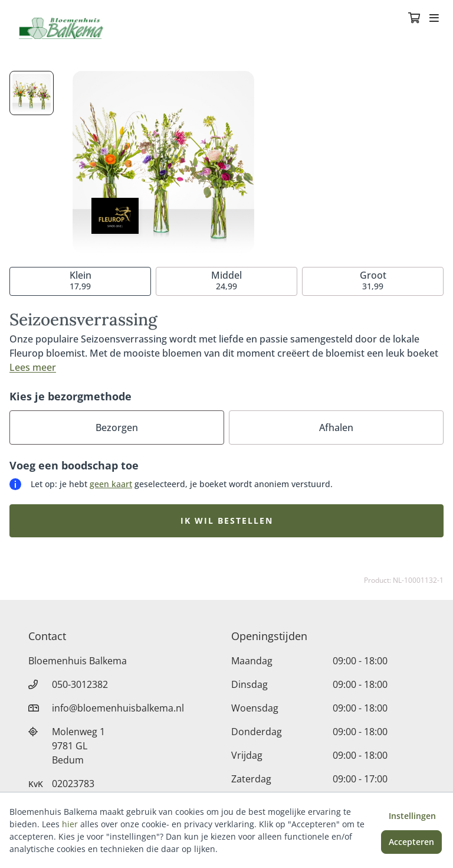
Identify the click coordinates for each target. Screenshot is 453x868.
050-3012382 (80, 684)
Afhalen (336, 428)
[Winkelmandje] (414, 19)
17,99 (81, 280)
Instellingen (412, 816)
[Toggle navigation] (434, 19)
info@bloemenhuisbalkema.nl (118, 708)
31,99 (373, 280)
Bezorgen (117, 428)
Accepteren (411, 842)
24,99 (226, 280)
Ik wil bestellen (227, 521)
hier (70, 824)
